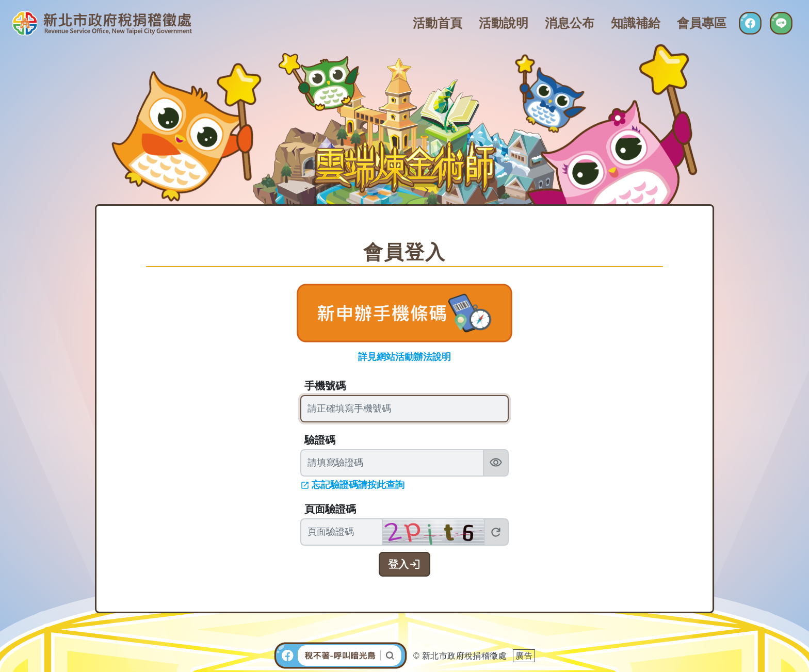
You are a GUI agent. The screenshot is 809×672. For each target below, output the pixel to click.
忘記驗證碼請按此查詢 (358, 485)
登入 (398, 564)
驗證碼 (320, 440)
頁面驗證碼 (330, 509)
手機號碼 (325, 386)
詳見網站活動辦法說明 (405, 357)
